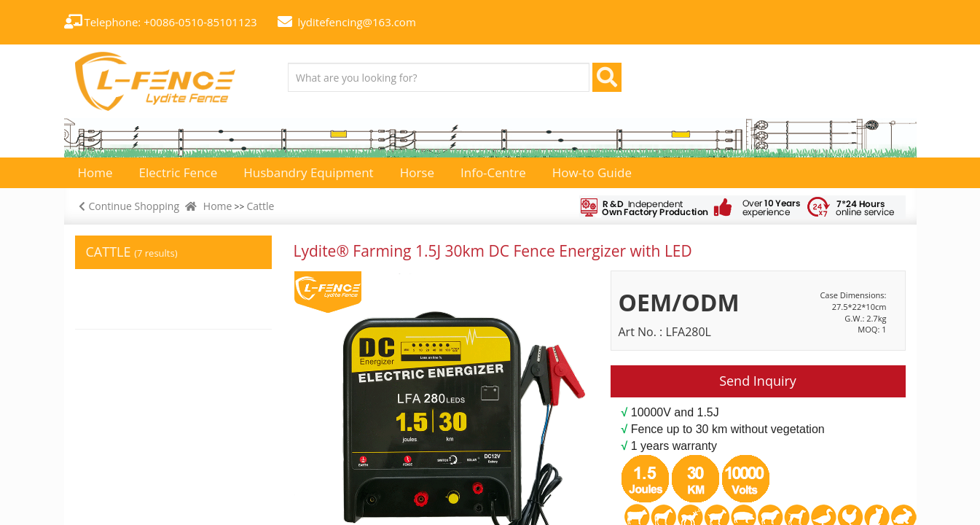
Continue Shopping (128, 206)
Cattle (260, 206)
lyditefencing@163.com (357, 22)
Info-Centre (493, 172)
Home (218, 206)
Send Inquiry (758, 381)
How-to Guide (592, 172)
